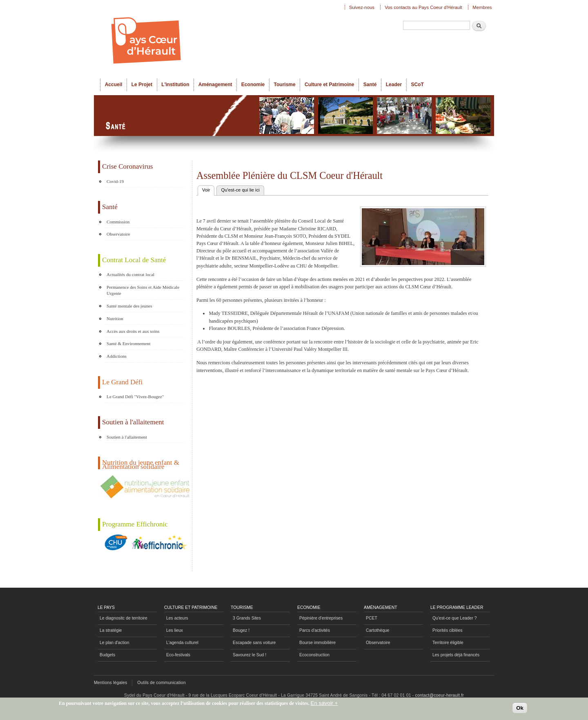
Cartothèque (378, 630)
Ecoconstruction (314, 655)
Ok (520, 710)
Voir (208, 189)
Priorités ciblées (447, 630)
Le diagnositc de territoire (124, 618)
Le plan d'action (115, 643)
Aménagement (215, 85)
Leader (394, 85)
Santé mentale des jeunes (129, 306)
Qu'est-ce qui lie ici (240, 190)
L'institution (175, 85)
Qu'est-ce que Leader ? (454, 618)
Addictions (117, 356)
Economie (253, 85)
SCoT (417, 85)
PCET (372, 618)
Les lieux (175, 630)
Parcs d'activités (315, 630)
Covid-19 (115, 181)
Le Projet (142, 85)
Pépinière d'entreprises (321, 618)
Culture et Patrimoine (330, 85)
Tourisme (285, 85)
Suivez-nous (362, 7)
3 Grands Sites (247, 618)
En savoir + (324, 705)
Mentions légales (110, 683)
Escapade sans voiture (254, 643)
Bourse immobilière (317, 643)
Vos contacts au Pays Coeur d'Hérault (423, 7)
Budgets (107, 655)
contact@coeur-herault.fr (440, 695)
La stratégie (111, 630)
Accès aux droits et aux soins (133, 331)
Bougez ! (241, 630)
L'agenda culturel (182, 643)
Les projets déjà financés (456, 655)
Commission (118, 222)
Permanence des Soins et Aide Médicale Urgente (143, 290)
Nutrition (115, 319)
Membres (482, 7)
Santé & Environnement (128, 343)
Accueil (114, 85)
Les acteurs (177, 618)
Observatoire (118, 234)
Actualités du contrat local (130, 274)
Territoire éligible (448, 643)
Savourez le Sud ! (249, 655)
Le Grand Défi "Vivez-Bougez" (135, 397)
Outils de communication (161, 683)
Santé (370, 85)
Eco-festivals (178, 655)
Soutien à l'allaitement (127, 437)
